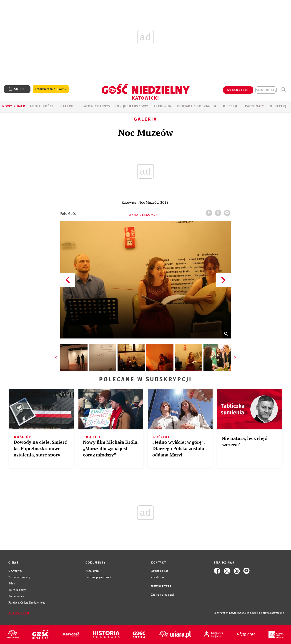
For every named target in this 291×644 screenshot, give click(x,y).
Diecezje (230, 106)
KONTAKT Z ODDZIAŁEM (197, 106)
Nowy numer (14, 106)
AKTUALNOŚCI (41, 106)
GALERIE (67, 106)
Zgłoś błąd (19, 613)
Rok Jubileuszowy (131, 106)
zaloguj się (266, 90)
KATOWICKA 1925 (96, 106)
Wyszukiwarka (283, 89)
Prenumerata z (51, 89)
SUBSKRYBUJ (238, 90)
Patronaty (255, 106)
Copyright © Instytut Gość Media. (233, 613)
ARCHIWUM (163, 106)
